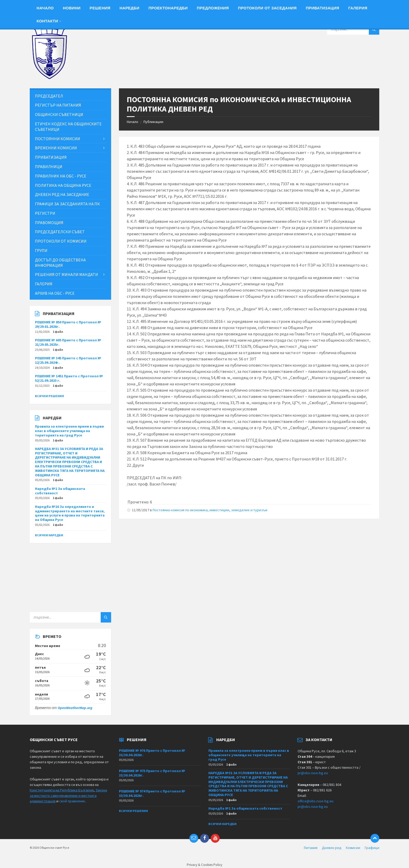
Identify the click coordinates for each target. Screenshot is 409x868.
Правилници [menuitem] (49, 167)
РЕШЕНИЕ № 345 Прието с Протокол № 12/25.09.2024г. (68, 360)
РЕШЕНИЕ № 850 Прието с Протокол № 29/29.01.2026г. (68, 324)
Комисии (353, 848)
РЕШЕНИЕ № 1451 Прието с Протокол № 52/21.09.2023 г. (69, 378)
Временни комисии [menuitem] (56, 148)
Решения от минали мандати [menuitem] (67, 274)
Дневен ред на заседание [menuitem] (62, 194)
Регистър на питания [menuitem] (58, 105)
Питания (311, 848)
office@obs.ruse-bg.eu (315, 801)
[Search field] (353, 29)
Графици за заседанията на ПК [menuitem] (67, 204)
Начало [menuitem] (45, 8)
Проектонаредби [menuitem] (168, 8)
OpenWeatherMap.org (75, 708)
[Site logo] (49, 78)
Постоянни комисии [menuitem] (58, 139)
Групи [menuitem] (41, 250)
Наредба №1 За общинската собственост (60, 491)
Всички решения (49, 396)
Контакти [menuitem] (47, 21)
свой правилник (72, 801)
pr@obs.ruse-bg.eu (313, 773)
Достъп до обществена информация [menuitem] (60, 263)
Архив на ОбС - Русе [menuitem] (55, 293)
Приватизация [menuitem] (322, 8)
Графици (372, 848)
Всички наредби (49, 535)
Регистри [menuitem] (45, 213)
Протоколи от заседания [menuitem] (267, 8)
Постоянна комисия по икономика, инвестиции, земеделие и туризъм (210, 510)
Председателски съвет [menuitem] (60, 232)
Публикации (153, 122)
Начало (133, 122)
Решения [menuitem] (100, 8)
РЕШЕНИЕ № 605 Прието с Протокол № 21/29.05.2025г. (68, 342)
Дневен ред (332, 848)
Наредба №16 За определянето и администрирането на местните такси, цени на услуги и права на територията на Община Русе (70, 513)
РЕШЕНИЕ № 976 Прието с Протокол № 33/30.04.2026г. (152, 753)
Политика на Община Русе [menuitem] (63, 185)
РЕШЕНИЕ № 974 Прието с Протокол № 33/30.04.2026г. (152, 793)
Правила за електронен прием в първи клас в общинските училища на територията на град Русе (69, 431)
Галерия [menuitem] (358, 8)
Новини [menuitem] (72, 8)
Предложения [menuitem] (213, 8)
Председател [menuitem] (49, 96)
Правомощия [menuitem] (49, 223)
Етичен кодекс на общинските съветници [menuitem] (68, 127)
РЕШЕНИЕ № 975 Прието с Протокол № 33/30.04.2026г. (152, 773)
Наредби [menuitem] (129, 8)
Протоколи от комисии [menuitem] (61, 241)
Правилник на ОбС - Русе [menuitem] (61, 176)
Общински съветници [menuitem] (59, 114)
